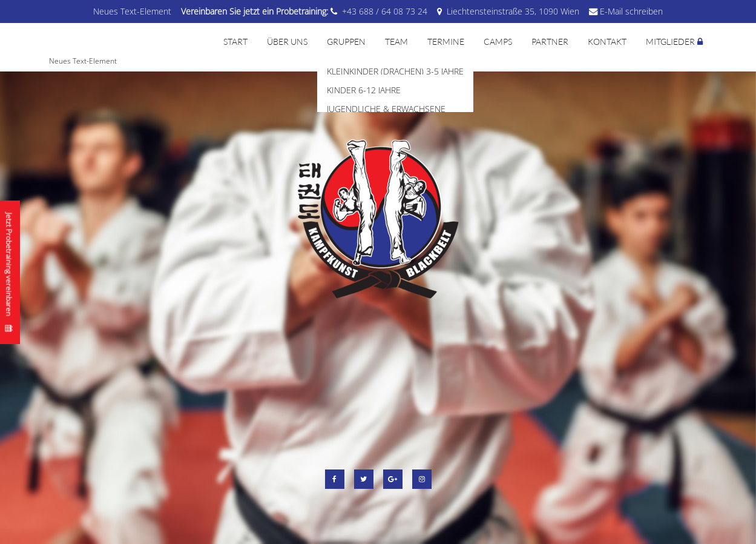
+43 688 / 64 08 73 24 (385, 11)
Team (396, 41)
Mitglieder (670, 41)
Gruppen (346, 41)
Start (235, 41)
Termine (446, 41)
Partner (550, 41)
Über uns (287, 41)
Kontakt (607, 41)
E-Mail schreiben (631, 11)
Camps (498, 41)
